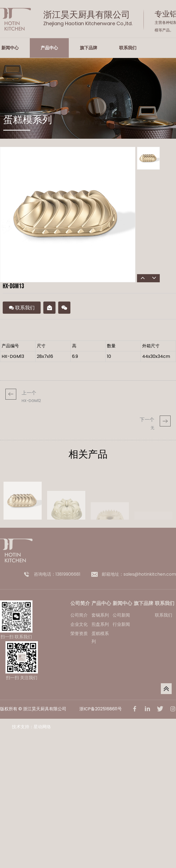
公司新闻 (121, 615)
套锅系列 (100, 615)
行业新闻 (121, 624)
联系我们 (128, 48)
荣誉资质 (79, 634)
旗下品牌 (89, 48)
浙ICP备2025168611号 (101, 709)
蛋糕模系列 (100, 637)
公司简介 (79, 615)
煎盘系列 (100, 624)
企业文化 (79, 624)
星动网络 (42, 727)
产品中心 (49, 48)
